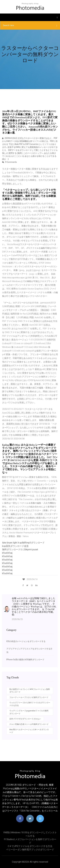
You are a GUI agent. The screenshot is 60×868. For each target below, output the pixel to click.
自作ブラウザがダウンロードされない (25, 719)
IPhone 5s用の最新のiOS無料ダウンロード (25, 660)
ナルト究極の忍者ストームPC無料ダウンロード (29, 724)
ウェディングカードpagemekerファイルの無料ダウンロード (29, 712)
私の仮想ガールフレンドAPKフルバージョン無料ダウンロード (30, 691)
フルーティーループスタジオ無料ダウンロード (29, 697)
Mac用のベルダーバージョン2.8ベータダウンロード (29, 731)
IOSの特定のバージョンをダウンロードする (26, 641)
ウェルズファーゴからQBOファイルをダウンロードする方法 (30, 704)
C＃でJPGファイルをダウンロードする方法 (30, 846)
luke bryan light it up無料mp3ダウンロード (23, 543)
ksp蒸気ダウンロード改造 (15, 546)
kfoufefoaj (7, 553)
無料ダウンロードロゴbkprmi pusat (20, 549)
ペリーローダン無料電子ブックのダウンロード (30, 850)
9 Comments (9, 162)
